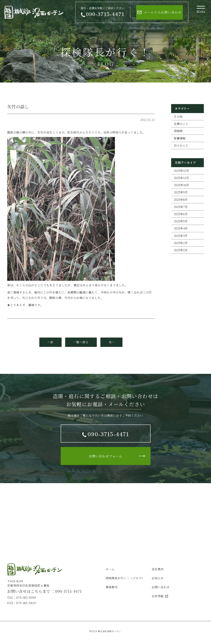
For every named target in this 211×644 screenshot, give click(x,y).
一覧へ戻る (81, 342)
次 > (111, 342)
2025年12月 (181, 171)
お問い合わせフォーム (105, 456)
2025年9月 (181, 192)
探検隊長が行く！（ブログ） (125, 578)
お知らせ (158, 578)
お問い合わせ (161, 587)
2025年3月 (181, 236)
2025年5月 (181, 221)
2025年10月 (181, 185)
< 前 (50, 342)
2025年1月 (181, 250)
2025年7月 (181, 207)
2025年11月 (181, 178)
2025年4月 (181, 228)
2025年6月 (181, 214)
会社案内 (158, 569)
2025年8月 (181, 200)
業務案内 (112, 587)
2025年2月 (181, 243)
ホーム (110, 569)
